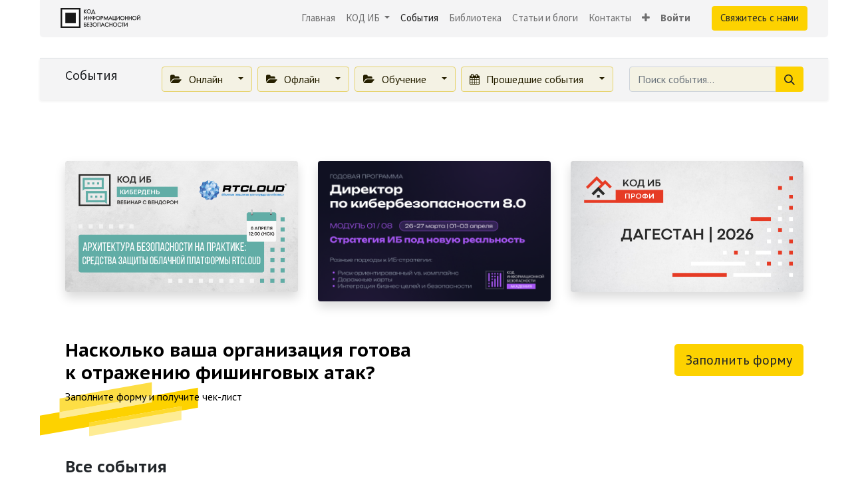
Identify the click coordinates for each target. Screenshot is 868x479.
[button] (646, 18)
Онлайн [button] (198, 79)
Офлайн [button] (294, 79)
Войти (675, 18)
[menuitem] (318, 18)
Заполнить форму (739, 360)
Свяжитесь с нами (760, 18)
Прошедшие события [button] (528, 79)
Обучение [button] (396, 79)
